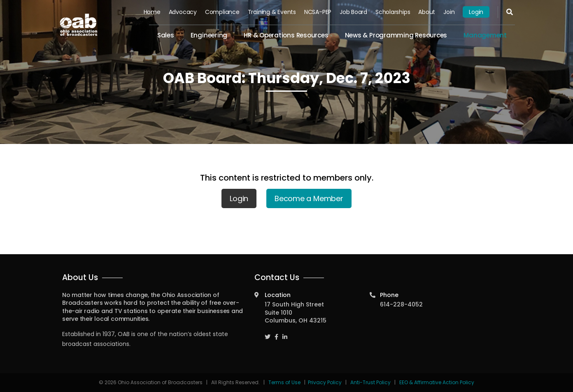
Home (152, 12)
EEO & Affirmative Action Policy (437, 382)
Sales (166, 35)
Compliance (222, 12)
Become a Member (309, 198)
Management (485, 35)
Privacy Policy (325, 382)
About (427, 12)
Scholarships (393, 12)
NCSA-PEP (318, 12)
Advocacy (183, 12)
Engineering (209, 35)
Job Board (353, 12)
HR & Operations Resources (286, 35)
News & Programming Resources (396, 35)
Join (449, 12)
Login (476, 12)
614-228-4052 (401, 304)
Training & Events (272, 12)
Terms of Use (285, 382)
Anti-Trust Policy (370, 382)
